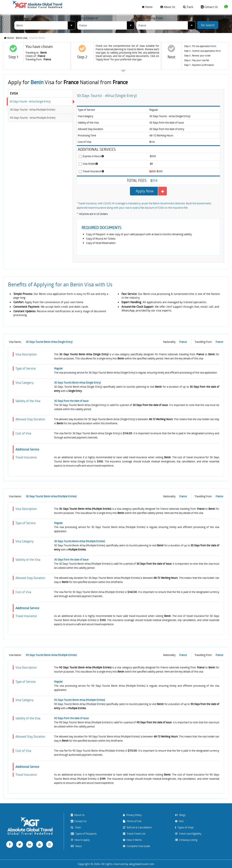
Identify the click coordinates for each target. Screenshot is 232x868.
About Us (168, 7)
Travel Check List (134, 834)
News (76, 846)
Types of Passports (84, 834)
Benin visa (22, 38)
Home (147, 7)
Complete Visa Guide (137, 846)
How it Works (132, 840)
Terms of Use (132, 821)
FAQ (179, 821)
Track (188, 7)
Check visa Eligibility (188, 834)
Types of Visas (184, 827)
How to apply (80, 840)
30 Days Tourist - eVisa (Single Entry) (30, 101)
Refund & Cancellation (137, 827)
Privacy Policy (132, 815)
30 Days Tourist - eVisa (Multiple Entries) (33, 110)
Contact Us (209, 7)
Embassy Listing (186, 840)
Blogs (180, 815)
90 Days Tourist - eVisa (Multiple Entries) (33, 118)
